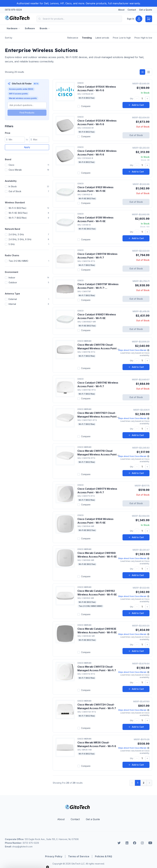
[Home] (18, 19)
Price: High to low (143, 38)
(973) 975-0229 (13, 10)
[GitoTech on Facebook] (135, 843)
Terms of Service (79, 856)
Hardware (13, 28)
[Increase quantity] (147, 99)
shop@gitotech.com (22, 847)
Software (30, 28)
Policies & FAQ (103, 856)
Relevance (73, 38)
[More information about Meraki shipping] (148, 350)
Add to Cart (136, 105)
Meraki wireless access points (23, 98)
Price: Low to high (122, 38)
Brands (45, 28)
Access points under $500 (21, 89)
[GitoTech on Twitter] (119, 843)
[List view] (142, 72)
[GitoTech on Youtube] (150, 843)
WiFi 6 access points (18, 94)
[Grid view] (149, 72)
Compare (84, 106)
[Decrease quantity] (137, 99)
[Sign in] (135, 19)
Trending (87, 38)
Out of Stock (136, 135)
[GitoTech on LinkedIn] (127, 843)
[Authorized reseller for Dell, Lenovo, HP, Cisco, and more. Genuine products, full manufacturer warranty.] (78, 3)
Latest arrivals (102, 38)
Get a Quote (146, 10)
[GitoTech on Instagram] (142, 843)
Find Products (27, 113)
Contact (132, 10)
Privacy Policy (54, 856)
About (121, 10)
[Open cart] (149, 19)
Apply (27, 147)
